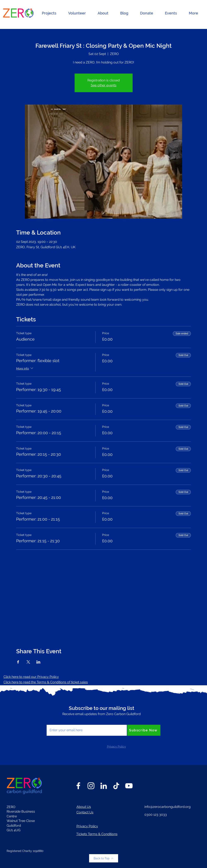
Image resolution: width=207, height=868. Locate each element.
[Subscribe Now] (144, 730)
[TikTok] (116, 786)
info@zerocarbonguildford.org (168, 807)
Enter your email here (63, 720)
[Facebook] (78, 786)
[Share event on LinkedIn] (38, 662)
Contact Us (85, 812)
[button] (49, 13)
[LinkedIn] (104, 786)
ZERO (11, 807)
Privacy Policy (87, 826)
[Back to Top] (104, 858)
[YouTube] (129, 786)
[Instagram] (91, 786)
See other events (104, 85)
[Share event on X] (28, 662)
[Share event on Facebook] (18, 662)
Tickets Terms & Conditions (97, 834)
